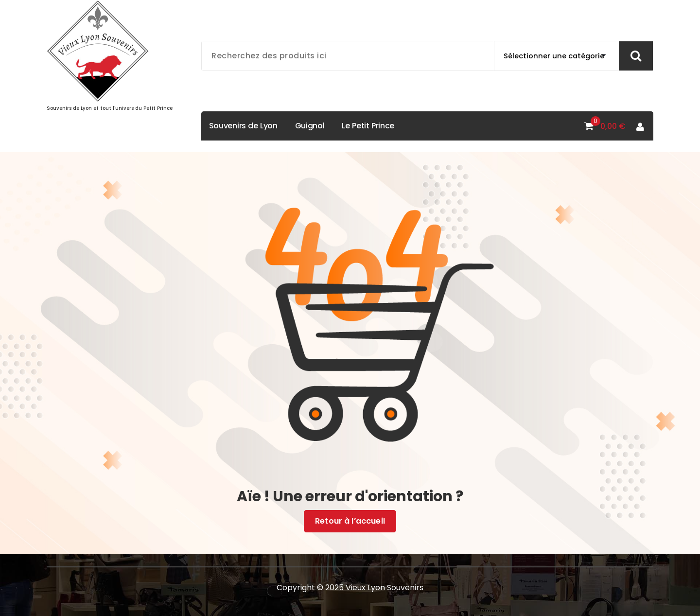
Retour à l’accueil (350, 521)
